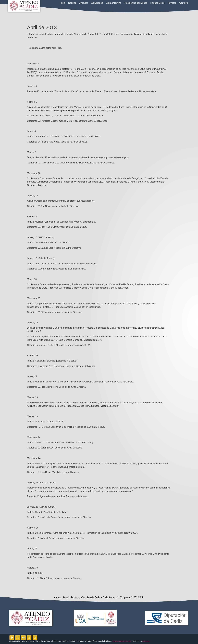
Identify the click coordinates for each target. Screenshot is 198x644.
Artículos (84, 3)
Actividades (97, 3)
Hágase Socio (157, 3)
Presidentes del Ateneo (136, 3)
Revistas (172, 3)
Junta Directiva (113, 3)
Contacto (184, 3)
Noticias (72, 3)
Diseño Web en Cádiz (122, 641)
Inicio (63, 3)
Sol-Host (146, 641)
